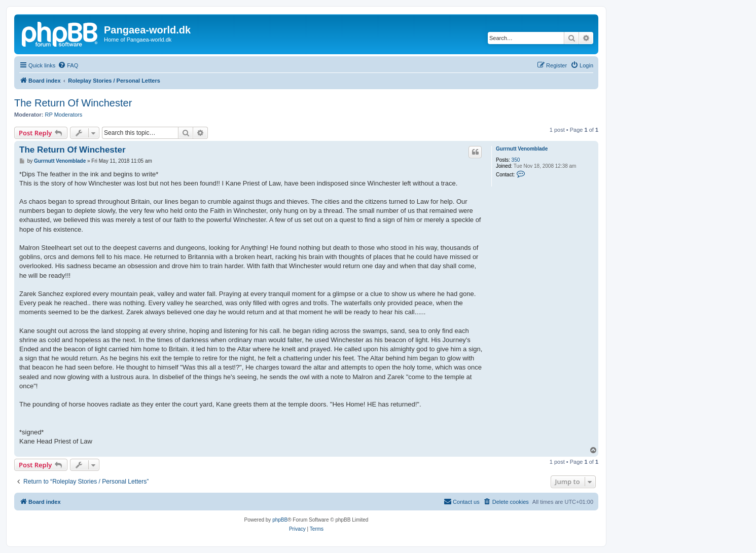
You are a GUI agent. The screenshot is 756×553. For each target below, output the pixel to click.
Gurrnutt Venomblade (522, 149)
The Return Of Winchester (73, 103)
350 (516, 160)
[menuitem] (68, 65)
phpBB (280, 520)
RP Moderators (64, 115)
